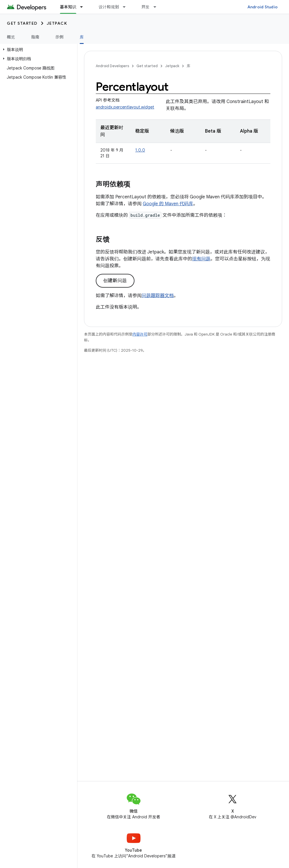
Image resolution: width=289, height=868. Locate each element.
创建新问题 (115, 281)
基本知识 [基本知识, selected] (68, 7)
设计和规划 (109, 7)
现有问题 (201, 259)
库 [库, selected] (82, 37)
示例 (59, 37)
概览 (11, 37)
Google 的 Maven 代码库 (168, 204)
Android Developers (112, 66)
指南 (35, 37)
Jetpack (57, 23)
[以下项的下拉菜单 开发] (157, 7)
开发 (146, 7)
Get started (22, 23)
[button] (37, 50)
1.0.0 (140, 150)
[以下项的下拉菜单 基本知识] (84, 7)
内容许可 (140, 334)
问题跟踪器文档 (158, 296)
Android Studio (263, 7)
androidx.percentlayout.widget (125, 107)
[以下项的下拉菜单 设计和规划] (127, 7)
